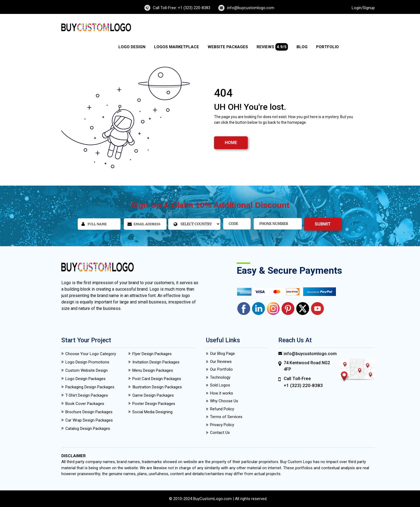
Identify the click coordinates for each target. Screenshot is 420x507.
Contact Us (220, 433)
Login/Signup (363, 8)
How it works (222, 393)
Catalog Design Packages (88, 429)
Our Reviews (221, 362)
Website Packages (228, 47)
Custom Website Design (87, 370)
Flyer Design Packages (152, 354)
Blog (302, 47)
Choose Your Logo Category (91, 354)
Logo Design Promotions (87, 362)
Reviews (272, 47)
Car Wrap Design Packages (89, 420)
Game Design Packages (153, 395)
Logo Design (132, 47)
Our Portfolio (221, 369)
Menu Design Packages (153, 370)
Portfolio (327, 47)
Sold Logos (220, 385)
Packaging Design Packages (90, 387)
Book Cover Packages (85, 404)
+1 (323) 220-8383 (303, 385)
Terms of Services (226, 417)
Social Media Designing (152, 412)
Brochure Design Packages (89, 412)
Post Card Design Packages (157, 379)
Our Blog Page (222, 354)
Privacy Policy (222, 425)
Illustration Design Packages (157, 387)
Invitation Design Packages (156, 362)
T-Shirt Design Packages (87, 395)
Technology (220, 377)
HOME (231, 143)
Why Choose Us (224, 401)
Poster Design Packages (154, 404)
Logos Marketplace (177, 47)
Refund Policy (222, 409)
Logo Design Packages (85, 379)
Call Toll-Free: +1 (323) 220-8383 (182, 8)
